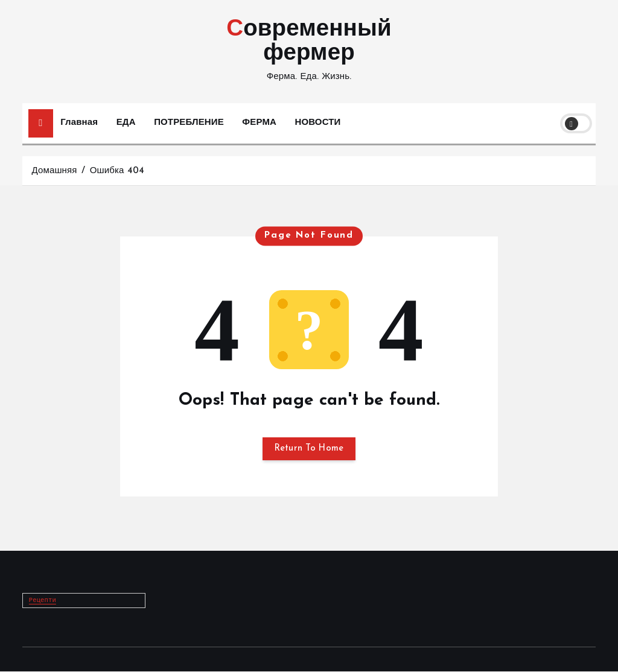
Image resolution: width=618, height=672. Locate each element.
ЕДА (126, 123)
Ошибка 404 (117, 171)
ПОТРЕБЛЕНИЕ (189, 123)
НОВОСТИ (318, 123)
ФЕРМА (259, 123)
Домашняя (54, 171)
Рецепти (43, 601)
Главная (79, 123)
